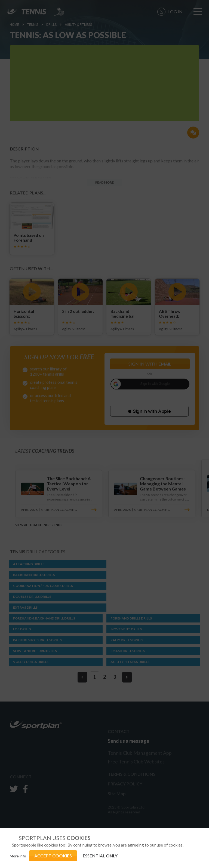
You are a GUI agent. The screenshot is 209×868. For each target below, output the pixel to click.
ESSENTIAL (100, 856)
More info (18, 856)
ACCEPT (53, 856)
